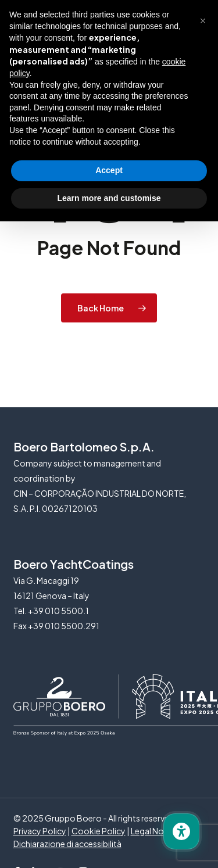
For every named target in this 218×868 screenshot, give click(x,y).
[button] (203, 19)
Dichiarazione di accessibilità (67, 844)
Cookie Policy (99, 831)
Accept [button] (109, 170)
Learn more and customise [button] (109, 198)
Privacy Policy (40, 831)
